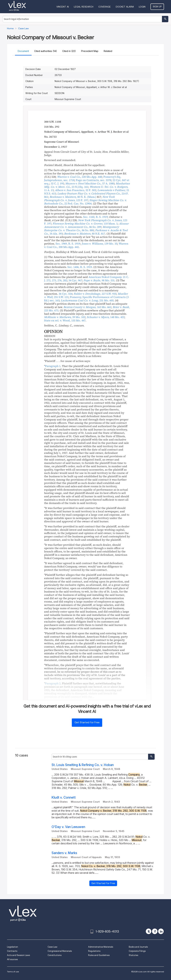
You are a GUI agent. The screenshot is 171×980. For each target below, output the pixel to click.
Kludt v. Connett (64, 798)
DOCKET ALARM (125, 7)
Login (142, 7)
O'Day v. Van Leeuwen (68, 827)
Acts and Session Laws (18, 955)
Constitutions (55, 955)
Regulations (94, 951)
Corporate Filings (137, 951)
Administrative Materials (101, 947)
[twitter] (149, 931)
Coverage (105, 7)
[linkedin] (161, 931)
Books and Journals (138, 947)
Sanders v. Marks (64, 853)
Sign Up (157, 7)
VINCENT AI (63, 7)
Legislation (13, 947)
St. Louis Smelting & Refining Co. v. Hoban (83, 765)
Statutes (133, 955)
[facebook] (155, 931)
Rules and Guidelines (99, 955)
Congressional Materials (60, 951)
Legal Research (84, 7)
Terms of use (13, 972)
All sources (12, 959)
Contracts (12, 951)
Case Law (52, 947)
